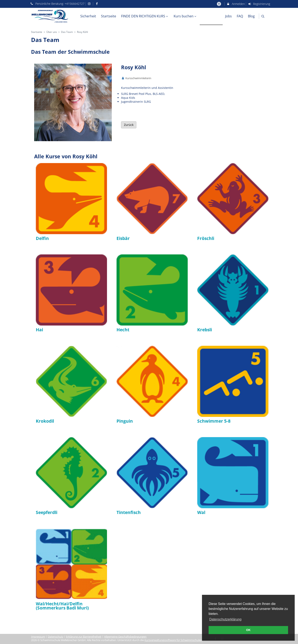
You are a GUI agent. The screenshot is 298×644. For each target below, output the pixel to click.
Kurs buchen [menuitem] (185, 16)
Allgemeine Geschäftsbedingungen (125, 637)
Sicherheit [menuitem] (88, 16)
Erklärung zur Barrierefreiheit (84, 637)
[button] (263, 16)
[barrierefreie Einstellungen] (219, 4)
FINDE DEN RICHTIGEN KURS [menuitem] (145, 16)
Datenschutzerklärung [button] (225, 619)
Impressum (38, 637)
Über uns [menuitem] (211, 16)
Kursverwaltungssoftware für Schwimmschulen (173, 640)
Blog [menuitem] (251, 16)
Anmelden (236, 4)
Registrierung (259, 4)
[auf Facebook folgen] (97, 4)
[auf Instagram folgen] (90, 4)
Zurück (129, 125)
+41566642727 (74, 4)
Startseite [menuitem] (109, 16)
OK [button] (248, 630)
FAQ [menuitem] (240, 16)
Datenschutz (56, 637)
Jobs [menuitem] (228, 16)
